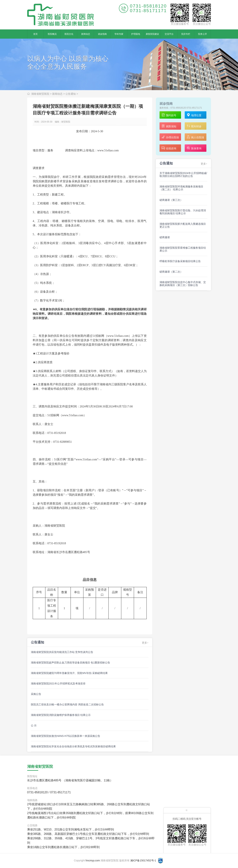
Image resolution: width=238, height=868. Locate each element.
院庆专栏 (186, 34)
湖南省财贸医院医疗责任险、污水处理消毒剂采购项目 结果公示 (183, 212)
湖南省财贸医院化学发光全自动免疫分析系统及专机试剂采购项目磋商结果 (73, 746)
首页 (35, 34)
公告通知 (71, 94)
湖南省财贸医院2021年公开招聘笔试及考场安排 (58, 684)
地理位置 (194, 115)
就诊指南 (102, 34)
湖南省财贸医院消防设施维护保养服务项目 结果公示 (61, 715)
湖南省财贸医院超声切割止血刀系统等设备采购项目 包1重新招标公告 (71, 663)
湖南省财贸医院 (40, 94)
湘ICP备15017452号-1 (143, 860)
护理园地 (136, 34)
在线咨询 (169, 148)
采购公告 (36, 694)
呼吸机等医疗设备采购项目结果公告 (180, 261)
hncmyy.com (93, 860)
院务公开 (203, 34)
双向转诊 (194, 126)
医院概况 (52, 34)
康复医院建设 (152, 34)
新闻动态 (86, 34)
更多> (145, 643)
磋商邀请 (165, 237)
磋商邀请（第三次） (171, 200)
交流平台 (169, 34)
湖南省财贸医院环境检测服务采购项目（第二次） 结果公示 (181, 188)
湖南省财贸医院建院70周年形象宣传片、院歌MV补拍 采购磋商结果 (69, 673)
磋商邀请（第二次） (171, 272)
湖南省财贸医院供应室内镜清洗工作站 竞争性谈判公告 (62, 652)
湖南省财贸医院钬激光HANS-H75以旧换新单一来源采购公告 (66, 736)
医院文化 (69, 34)
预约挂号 (169, 115)
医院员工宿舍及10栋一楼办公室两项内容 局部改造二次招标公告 (67, 704)
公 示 (34, 725)
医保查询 (194, 148)
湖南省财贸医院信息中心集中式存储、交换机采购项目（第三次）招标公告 (183, 284)
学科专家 (119, 34)
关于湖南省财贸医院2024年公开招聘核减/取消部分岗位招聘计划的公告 (183, 175)
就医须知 (169, 126)
